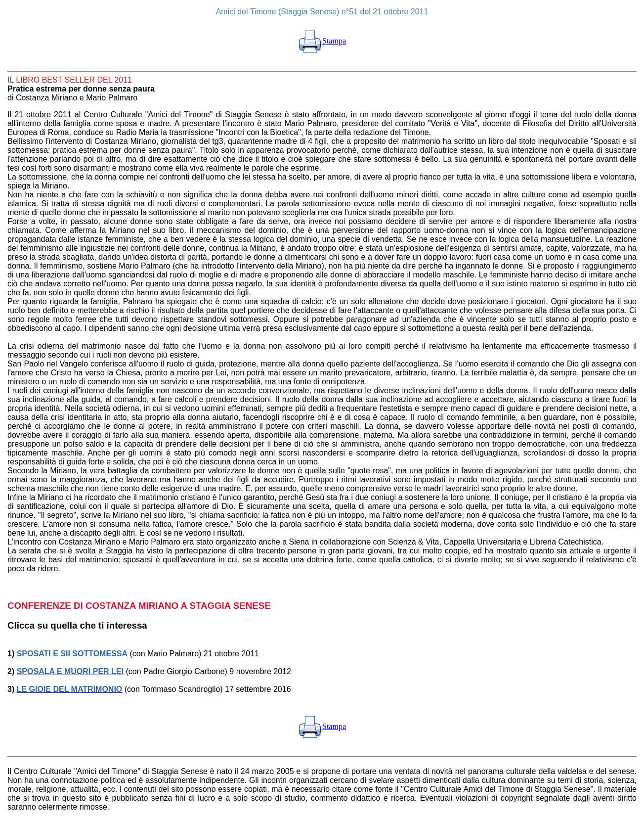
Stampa (322, 41)
